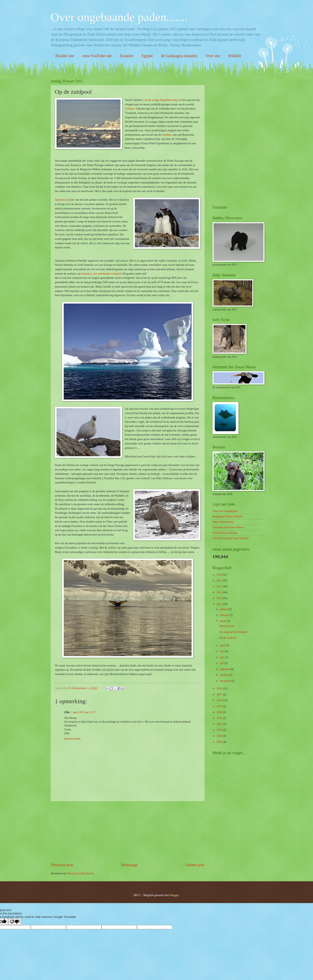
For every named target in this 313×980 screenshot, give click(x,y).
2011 (220, 581)
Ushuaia (130, 109)
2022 (220, 724)
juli (222, 663)
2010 (220, 575)
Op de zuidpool (228, 638)
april (223, 645)
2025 (220, 736)
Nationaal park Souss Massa (228, 527)
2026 (220, 742)
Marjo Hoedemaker (223, 522)
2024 (220, 730)
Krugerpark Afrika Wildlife (228, 516)
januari (224, 609)
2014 (220, 598)
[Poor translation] (15, 922)
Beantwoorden (73, 739)
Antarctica (61, 200)
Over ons (213, 56)
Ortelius (166, 135)
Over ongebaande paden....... (119, 17)
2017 (220, 695)
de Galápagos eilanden (179, 56)
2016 (220, 689)
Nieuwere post (62, 865)
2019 (220, 706)
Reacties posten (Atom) (81, 873)
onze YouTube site (97, 56)
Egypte (147, 56)
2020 (220, 712)
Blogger (174, 895)
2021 (220, 718)
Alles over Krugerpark (225, 511)
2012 (220, 586)
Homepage (129, 865)
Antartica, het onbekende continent (102, 274)
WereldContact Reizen (225, 533)
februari (225, 615)
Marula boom (227, 626)
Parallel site (65, 56)
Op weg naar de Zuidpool (233, 632)
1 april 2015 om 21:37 (83, 712)
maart (223, 621)
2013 (220, 592)
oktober (225, 675)
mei (222, 651)
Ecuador (127, 56)
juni (222, 657)
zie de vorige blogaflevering (161, 100)
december (226, 681)
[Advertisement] (128, 832)
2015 (220, 604)
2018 (220, 700)
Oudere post (195, 865)
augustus (225, 669)
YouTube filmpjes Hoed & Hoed (231, 538)
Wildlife (235, 56)
